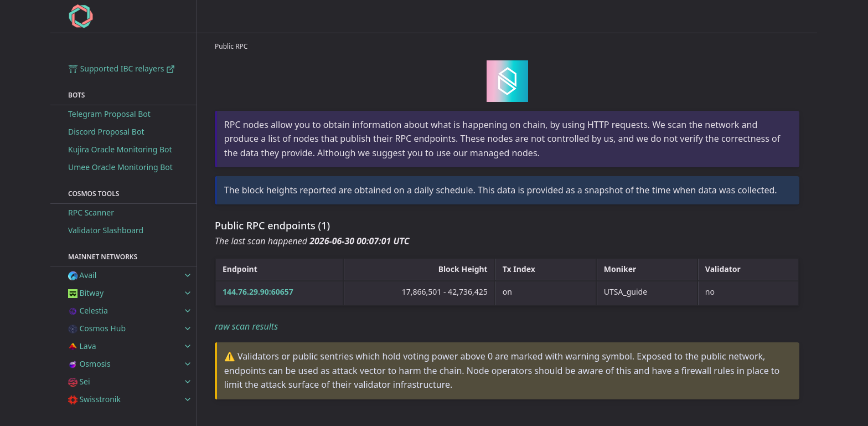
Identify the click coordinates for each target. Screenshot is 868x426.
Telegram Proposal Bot (109, 114)
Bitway (86, 293)
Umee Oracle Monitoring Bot (120, 167)
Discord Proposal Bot (106, 132)
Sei (79, 381)
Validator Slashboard (106, 230)
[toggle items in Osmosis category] (188, 364)
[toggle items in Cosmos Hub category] (188, 329)
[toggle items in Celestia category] (188, 311)
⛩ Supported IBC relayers (122, 68)
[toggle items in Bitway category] (188, 293)
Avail (82, 275)
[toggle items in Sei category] (188, 382)
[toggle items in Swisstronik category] (188, 399)
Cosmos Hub (97, 328)
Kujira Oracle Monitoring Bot (120, 149)
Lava (82, 346)
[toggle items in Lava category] (188, 346)
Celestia (88, 310)
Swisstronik (94, 399)
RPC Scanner (91, 212)
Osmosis (89, 364)
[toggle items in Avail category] (188, 275)
